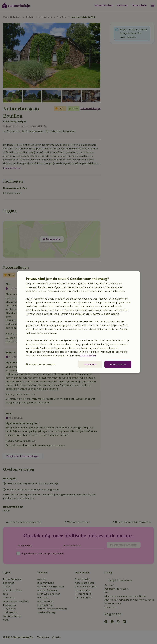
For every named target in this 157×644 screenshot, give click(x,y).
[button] (41, 364)
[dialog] (78, 322)
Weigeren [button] (90, 364)
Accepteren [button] (118, 364)
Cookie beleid (88, 356)
